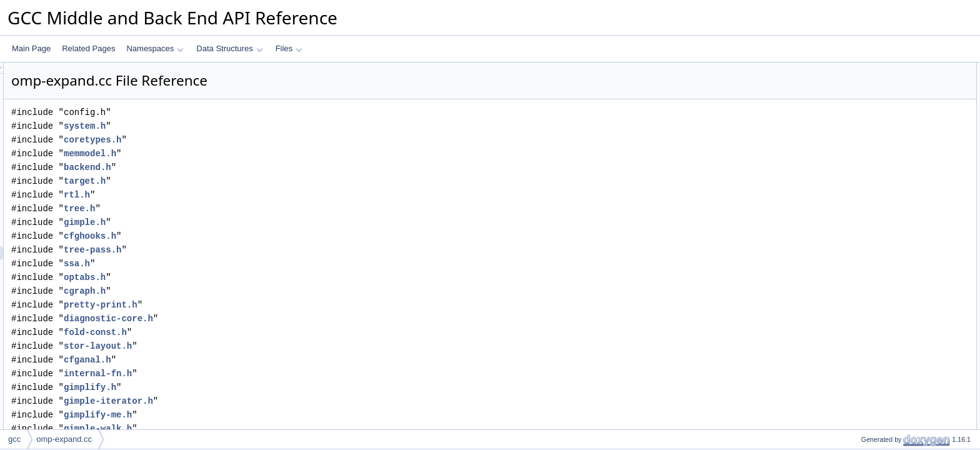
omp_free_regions (881, 317)
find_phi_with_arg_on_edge (897, 138)
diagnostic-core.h (265, 318)
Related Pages (88, 48)
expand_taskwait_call (886, 386)
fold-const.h (252, 332)
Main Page (31, 48)
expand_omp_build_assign (895, 124)
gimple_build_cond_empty (894, 331)
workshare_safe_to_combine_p (903, 193)
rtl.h (233, 195)
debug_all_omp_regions (891, 276)
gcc (14, 439)
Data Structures (229, 48)
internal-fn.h (254, 373)
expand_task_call (880, 372)
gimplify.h (246, 387)
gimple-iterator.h (265, 401)
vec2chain (867, 413)
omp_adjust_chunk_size (891, 207)
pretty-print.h (257, 305)
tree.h (236, 208)
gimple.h (241, 222)
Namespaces (155, 48)
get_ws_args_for (878, 221)
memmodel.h (246, 153)
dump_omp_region (882, 248)
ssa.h (233, 263)
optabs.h (241, 277)
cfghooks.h (246, 236)
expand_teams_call (883, 399)
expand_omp (872, 152)
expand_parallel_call (885, 358)
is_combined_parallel (886, 166)
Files (289, 48)
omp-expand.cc (64, 439)
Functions (857, 111)
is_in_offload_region (884, 179)
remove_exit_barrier (884, 427)
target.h (241, 181)
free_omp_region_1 (883, 303)
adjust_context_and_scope (895, 344)
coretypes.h (249, 140)
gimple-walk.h (254, 428)
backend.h (244, 167)
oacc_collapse (874, 97)
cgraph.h (241, 291)
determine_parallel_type (891, 234)
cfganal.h (244, 360)
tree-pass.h (249, 250)
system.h (241, 126)
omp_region (870, 83)
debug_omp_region (883, 262)
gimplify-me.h (254, 415)
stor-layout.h (254, 346)
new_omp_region (879, 289)
